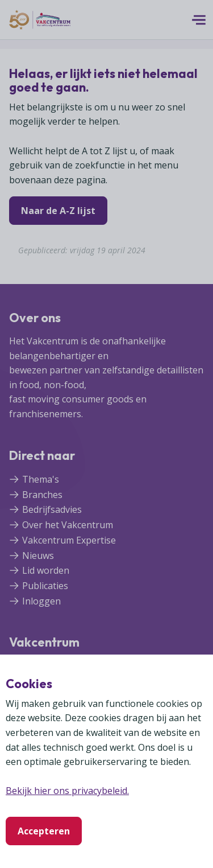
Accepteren (44, 831)
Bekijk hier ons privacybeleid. (67, 791)
